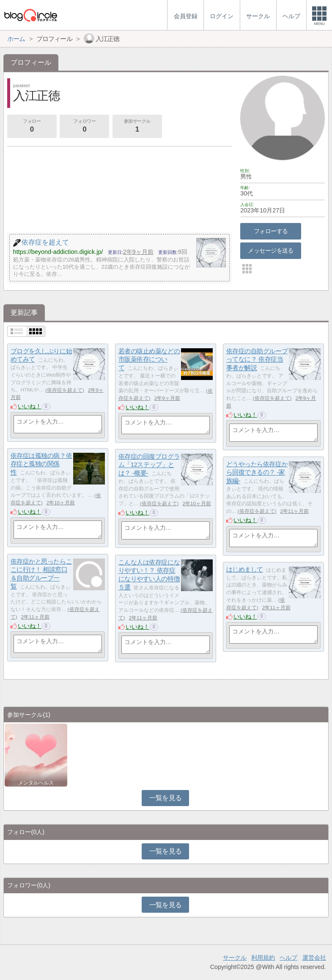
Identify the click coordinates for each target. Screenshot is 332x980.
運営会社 (314, 958)
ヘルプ (288, 958)
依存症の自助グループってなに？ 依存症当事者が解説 (257, 359)
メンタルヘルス (36, 783)
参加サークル (137, 127)
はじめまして (245, 569)
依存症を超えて (65, 390)
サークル (235, 958)
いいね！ (30, 406)
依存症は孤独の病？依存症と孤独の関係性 (41, 464)
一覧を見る (166, 798)
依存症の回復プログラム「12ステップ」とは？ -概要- (149, 465)
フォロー (32, 127)
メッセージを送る (270, 251)
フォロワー (85, 127)
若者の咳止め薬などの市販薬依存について (149, 359)
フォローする (271, 231)
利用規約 (263, 958)
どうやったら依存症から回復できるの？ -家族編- (257, 472)
